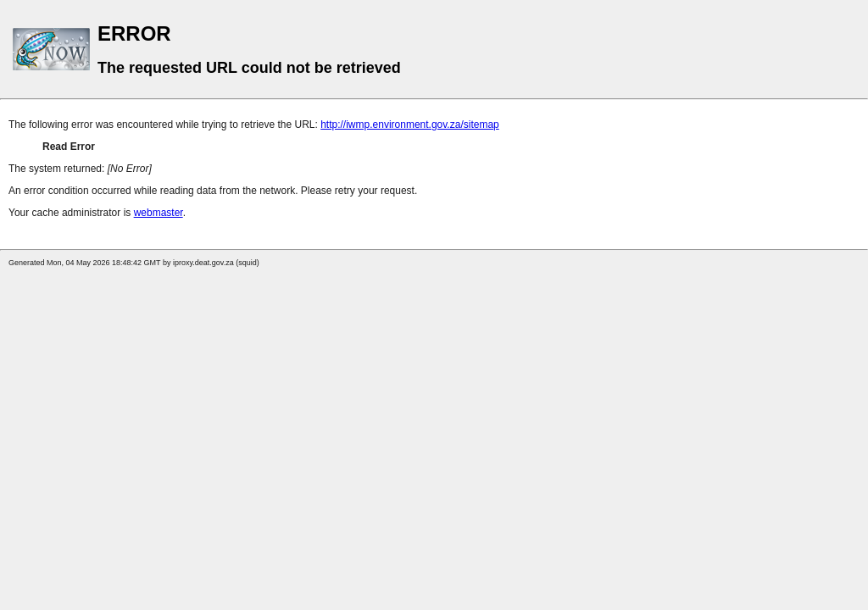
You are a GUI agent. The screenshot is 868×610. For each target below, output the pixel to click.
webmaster (159, 213)
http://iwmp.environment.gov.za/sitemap (410, 125)
